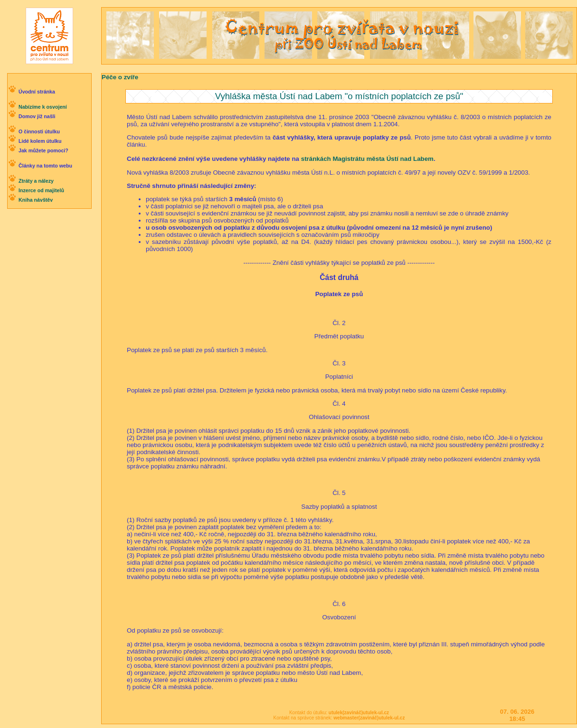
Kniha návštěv (36, 200)
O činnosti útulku (39, 131)
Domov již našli (37, 116)
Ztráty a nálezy (36, 181)
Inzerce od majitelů (41, 190)
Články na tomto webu (45, 166)
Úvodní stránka (37, 92)
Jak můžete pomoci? (43, 150)
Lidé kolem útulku (40, 141)
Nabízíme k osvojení (43, 107)
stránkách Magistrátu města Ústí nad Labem (367, 159)
